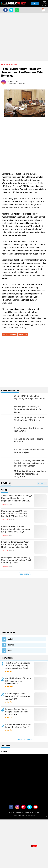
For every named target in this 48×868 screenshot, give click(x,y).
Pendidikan (23, 335)
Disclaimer (19, 813)
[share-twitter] (11, 10)
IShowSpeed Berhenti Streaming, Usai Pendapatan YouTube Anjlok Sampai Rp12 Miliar (16, 560)
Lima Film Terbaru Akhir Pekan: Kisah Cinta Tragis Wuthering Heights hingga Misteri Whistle (15, 545)
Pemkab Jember (12, 64)
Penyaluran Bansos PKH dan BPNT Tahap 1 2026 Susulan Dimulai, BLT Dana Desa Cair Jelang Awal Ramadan (14, 514)
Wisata (4, 751)
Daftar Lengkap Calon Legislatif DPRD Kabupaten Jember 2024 (17, 696)
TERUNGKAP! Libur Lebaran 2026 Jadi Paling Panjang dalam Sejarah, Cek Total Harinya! (18, 666)
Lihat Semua (24, 574)
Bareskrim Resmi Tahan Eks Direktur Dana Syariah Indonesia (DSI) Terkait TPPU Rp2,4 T (16, 529)
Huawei (11, 645)
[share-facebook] (5, 10)
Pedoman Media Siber (32, 813)
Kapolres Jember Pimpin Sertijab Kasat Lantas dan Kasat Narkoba (17, 712)
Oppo (10, 650)
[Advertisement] (24, 37)
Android (11, 639)
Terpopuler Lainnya (24, 739)
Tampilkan (42, 483)
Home (3, 64)
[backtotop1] (46, 816)
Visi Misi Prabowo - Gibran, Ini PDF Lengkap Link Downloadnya (19, 681)
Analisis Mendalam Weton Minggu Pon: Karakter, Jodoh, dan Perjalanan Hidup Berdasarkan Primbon (17, 498)
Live (34, 4)
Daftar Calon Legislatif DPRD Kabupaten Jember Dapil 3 (18, 726)
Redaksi (11, 813)
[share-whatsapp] (17, 10)
